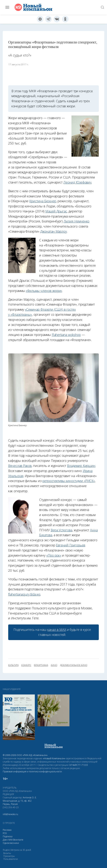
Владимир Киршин (81, 466)
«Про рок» (54, 555)
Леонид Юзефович (77, 182)
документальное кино (74, 665)
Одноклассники (11, 843)
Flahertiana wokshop (66, 335)
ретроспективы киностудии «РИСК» (69, 481)
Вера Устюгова (61, 530)
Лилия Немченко (76, 221)
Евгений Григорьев (70, 545)
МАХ (10, 840)
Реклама (7, 830)
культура (13, 665)
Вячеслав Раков (20, 466)
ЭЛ (78, 765)
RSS (5, 833)
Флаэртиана (41, 665)
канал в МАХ (57, 630)
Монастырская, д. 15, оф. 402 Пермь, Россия (17, 802)
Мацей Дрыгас (56, 211)
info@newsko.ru (10, 814)
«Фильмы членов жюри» (44, 291)
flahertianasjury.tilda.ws (24, 594)
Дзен (5, 840)
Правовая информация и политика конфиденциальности (32, 772)
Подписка (8, 836)
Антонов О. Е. (30, 798)
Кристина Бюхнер (43, 201)
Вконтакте (18, 840)
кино (54, 665)
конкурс (26, 665)
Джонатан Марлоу (54, 231)
